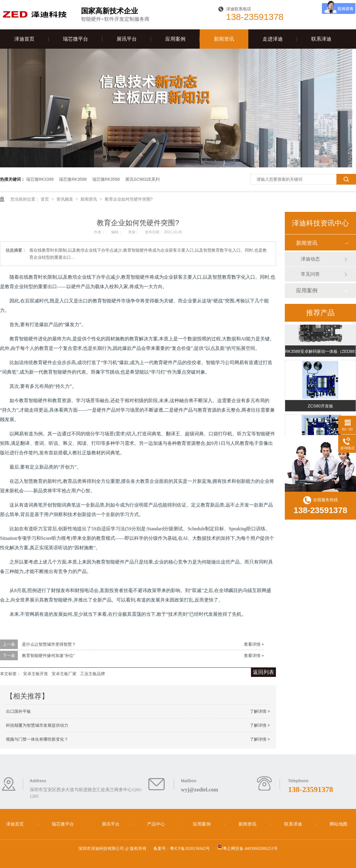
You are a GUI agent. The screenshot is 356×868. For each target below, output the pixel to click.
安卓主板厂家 (64, 674)
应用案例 (175, 39)
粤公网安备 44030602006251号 (247, 849)
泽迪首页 (24, 39)
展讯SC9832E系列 (142, 179)
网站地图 (338, 824)
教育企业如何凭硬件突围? (129, 199)
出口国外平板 (18, 711)
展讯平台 (127, 39)
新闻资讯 (224, 39)
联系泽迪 (321, 39)
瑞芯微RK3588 (73, 179)
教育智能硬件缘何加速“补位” (48, 656)
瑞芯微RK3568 (106, 179)
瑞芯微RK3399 (40, 179)
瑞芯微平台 (76, 39)
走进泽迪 (273, 39)
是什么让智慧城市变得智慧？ (49, 644)
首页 (45, 199)
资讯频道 (65, 199)
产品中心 (157, 824)
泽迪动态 (310, 259)
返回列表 (263, 672)
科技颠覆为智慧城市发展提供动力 (37, 725)
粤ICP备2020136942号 (190, 849)
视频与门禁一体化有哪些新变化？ (37, 739)
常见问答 (310, 274)
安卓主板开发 (36, 674)
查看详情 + (254, 644)
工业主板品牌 (93, 674)
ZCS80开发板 (320, 407)
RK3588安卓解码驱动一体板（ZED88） (320, 352)
